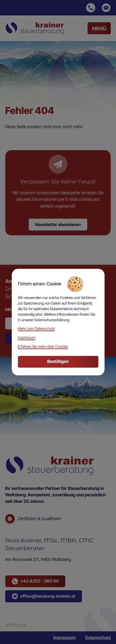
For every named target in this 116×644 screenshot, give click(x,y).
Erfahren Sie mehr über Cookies (43, 346)
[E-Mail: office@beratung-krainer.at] (106, 8)
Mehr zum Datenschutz (37, 329)
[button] (91, 8)
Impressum (64, 638)
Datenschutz (98, 638)
